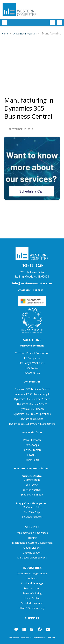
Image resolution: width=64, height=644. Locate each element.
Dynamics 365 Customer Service (32, 399)
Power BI (32, 455)
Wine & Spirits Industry (32, 608)
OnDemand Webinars (25, 34)
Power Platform (32, 440)
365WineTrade (32, 480)
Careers (38, 290)
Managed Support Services (32, 558)
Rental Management (32, 603)
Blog (16, 629)
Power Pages (32, 460)
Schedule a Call (31, 191)
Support (32, 618)
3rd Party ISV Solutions (32, 363)
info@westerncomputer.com (32, 283)
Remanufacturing (32, 593)
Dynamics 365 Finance (32, 409)
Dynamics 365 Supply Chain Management (32, 424)
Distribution (32, 578)
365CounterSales (32, 507)
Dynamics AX (32, 368)
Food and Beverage (32, 583)
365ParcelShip (32, 512)
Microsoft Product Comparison (32, 353)
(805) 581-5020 (32, 265)
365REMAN (32, 485)
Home (5, 34)
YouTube (48, 629)
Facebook (40, 629)
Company (24, 290)
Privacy (51, 638)
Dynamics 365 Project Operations (32, 414)
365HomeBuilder (32, 490)
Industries (32, 568)
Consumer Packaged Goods (32, 573)
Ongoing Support (32, 553)
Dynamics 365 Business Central (32, 389)
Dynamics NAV (32, 373)
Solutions (32, 340)
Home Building (32, 598)
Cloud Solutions (32, 548)
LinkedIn (24, 629)
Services (32, 527)
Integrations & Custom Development (32, 543)
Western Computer (20, 9)
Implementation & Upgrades (32, 533)
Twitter (32, 629)
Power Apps (32, 445)
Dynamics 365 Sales (32, 419)
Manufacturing (32, 588)
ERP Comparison (32, 358)
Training (32, 538)
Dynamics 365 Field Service (32, 404)
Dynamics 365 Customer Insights (32, 394)
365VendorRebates (32, 517)
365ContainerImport (32, 495)
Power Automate (32, 450)
